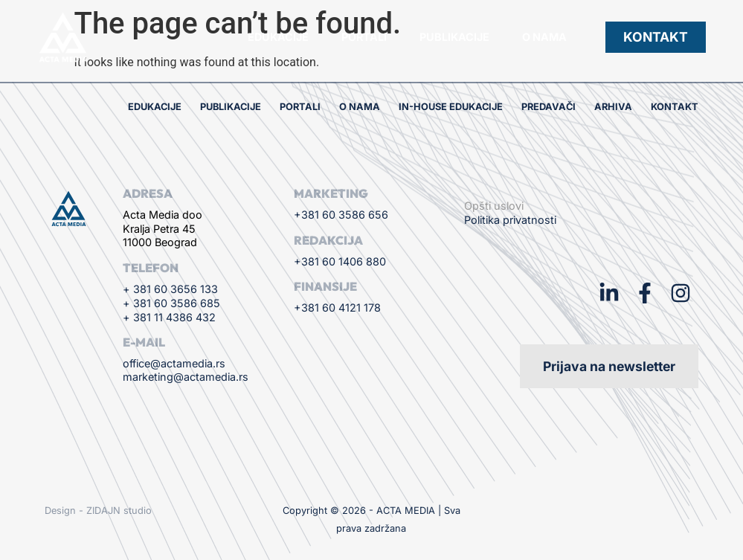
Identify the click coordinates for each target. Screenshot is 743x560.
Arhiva (613, 107)
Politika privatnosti (510, 220)
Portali (364, 37)
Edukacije (278, 37)
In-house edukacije (451, 107)
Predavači (549, 107)
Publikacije (454, 37)
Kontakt (675, 107)
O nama (544, 37)
